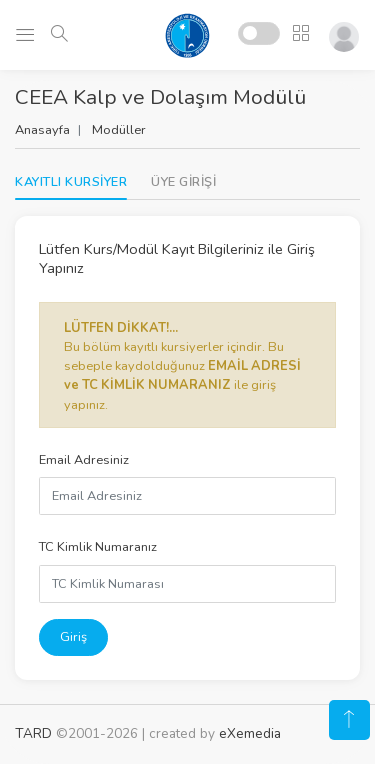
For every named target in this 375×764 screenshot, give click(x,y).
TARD (33, 733)
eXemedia (250, 733)
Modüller (119, 130)
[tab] (183, 182)
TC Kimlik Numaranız (98, 547)
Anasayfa (42, 130)
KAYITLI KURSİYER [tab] (71, 182)
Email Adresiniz (84, 460)
